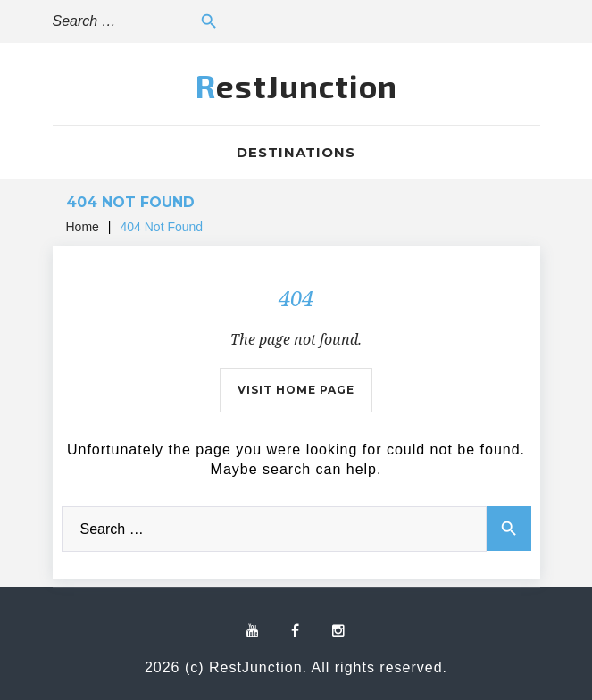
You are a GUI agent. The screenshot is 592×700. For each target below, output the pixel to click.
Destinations (296, 152)
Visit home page (296, 390)
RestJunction (296, 86)
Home (83, 227)
